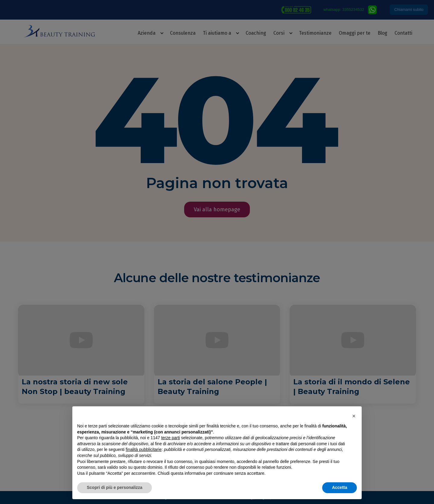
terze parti (171, 438)
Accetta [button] (340, 487)
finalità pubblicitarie (144, 449)
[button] (354, 416)
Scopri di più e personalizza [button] (115, 487)
